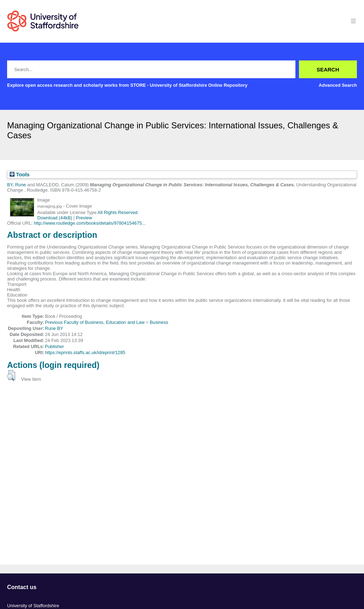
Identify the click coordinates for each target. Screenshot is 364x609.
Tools (20, 175)
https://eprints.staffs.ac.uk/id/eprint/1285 (85, 352)
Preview (84, 218)
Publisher (54, 346)
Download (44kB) (55, 218)
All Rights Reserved (117, 212)
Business (159, 322)
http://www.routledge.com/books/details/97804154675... (90, 223)
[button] (11, 375)
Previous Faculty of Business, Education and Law (95, 322)
